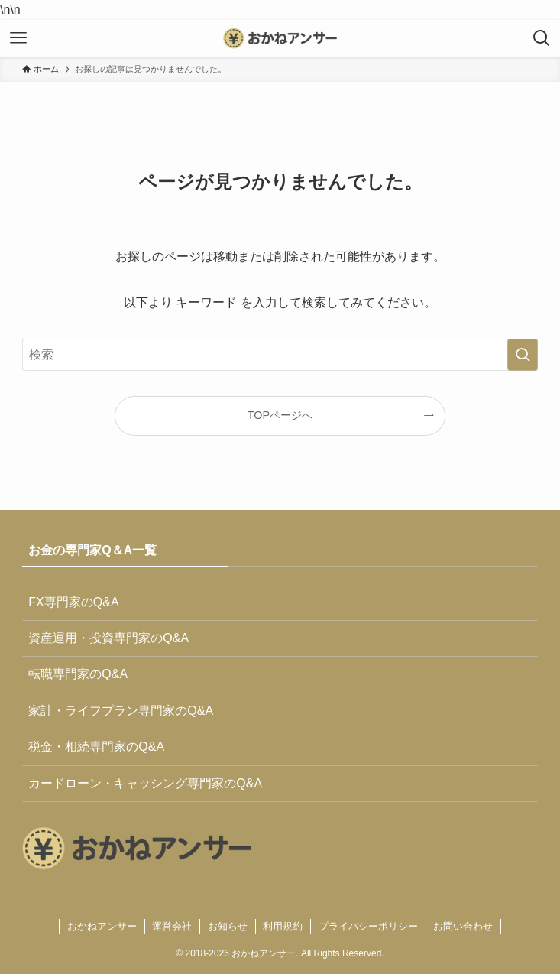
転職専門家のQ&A (78, 674)
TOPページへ (280, 415)
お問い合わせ (463, 926)
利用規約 (283, 926)
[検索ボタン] (542, 38)
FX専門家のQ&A (73, 602)
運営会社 (172, 926)
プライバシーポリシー (368, 926)
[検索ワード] (280, 355)
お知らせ (228, 926)
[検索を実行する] (523, 355)
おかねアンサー (102, 926)
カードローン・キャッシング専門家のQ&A (145, 783)
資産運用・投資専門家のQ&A (108, 638)
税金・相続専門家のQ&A (96, 747)
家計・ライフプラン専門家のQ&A (121, 711)
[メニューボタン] (18, 38)
